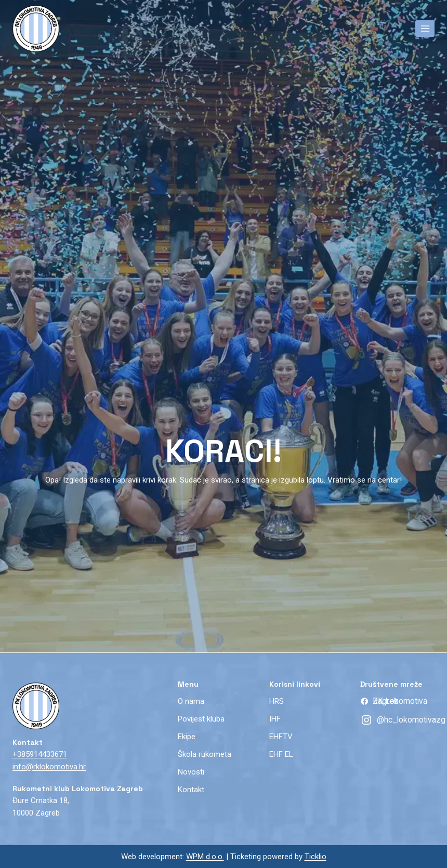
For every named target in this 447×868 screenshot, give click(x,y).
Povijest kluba (201, 719)
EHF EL (281, 754)
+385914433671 (40, 754)
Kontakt (191, 790)
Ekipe (187, 737)
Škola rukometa (205, 754)
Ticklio (315, 857)
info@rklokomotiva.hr (49, 767)
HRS (277, 701)
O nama (191, 701)
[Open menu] (425, 28)
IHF (275, 719)
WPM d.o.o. (205, 857)
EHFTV (281, 737)
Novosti (191, 772)
